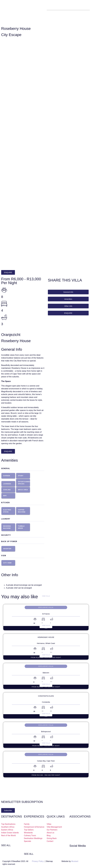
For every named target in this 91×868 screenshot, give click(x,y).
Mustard (75, 861)
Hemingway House (46, 637)
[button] (68, 10)
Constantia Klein (46, 696)
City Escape (11, 35)
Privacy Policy (38, 861)
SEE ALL (6, 845)
